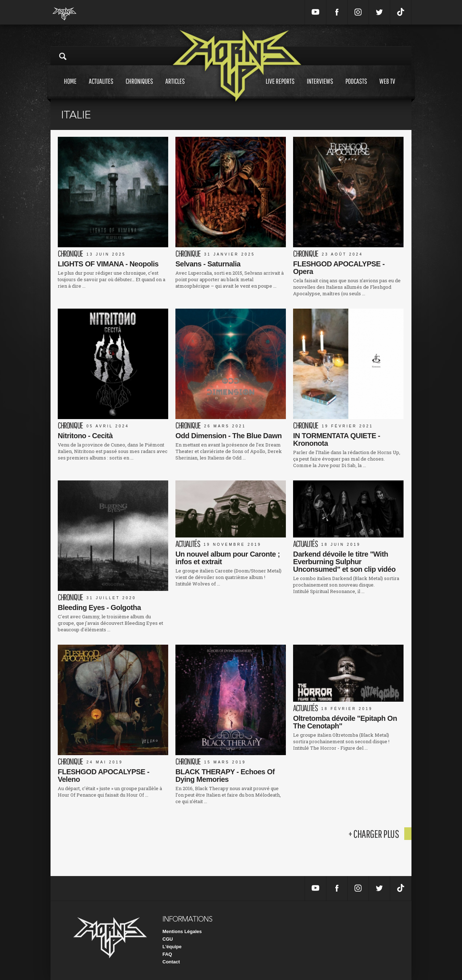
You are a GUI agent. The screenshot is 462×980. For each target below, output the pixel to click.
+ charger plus (374, 834)
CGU (168, 939)
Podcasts (356, 88)
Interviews (320, 88)
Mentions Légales (182, 931)
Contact (171, 962)
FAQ (167, 954)
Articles (175, 88)
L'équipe (172, 947)
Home (70, 88)
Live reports (280, 88)
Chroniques (139, 88)
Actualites (101, 88)
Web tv (387, 88)
